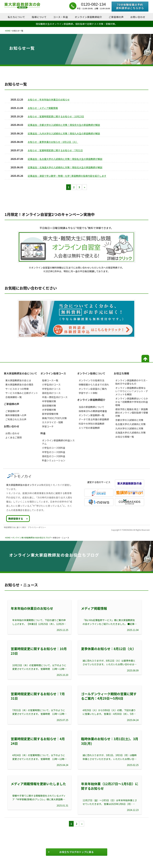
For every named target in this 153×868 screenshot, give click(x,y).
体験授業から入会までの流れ (94, 384)
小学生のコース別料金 (54, 448)
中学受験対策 (49, 401)
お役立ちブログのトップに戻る (71, 852)
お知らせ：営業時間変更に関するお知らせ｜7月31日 (55, 150)
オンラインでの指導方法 (92, 380)
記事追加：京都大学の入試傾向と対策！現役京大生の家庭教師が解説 (64, 125)
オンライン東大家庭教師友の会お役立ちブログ (31, 538)
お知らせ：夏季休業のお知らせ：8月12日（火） (53, 142)
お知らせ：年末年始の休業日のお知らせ (49, 99)
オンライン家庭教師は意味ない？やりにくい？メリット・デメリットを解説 (132, 391)
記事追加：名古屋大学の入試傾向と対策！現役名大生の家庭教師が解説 (65, 159)
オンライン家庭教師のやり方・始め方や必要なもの (132, 382)
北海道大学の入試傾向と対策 (130, 432)
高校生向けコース (51, 393)
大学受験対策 (49, 410)
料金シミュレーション (54, 460)
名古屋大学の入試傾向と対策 (130, 424)
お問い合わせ (12, 433)
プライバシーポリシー (37, 527)
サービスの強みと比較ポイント (22, 393)
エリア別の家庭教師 (89, 428)
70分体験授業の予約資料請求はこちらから (130, 6)
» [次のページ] (85, 187)
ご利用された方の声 (16, 419)
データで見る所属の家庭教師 (94, 419)
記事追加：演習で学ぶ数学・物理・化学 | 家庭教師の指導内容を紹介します (67, 176)
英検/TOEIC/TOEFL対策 (54, 418)
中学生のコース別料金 (54, 452)
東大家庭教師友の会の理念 (19, 384)
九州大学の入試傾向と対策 (129, 428)
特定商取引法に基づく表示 (15, 527)
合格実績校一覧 (14, 397)
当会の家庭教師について (92, 407)
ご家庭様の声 (12, 411)
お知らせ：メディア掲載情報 (43, 108)
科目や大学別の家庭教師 (92, 424)
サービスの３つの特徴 (17, 389)
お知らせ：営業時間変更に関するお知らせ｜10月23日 (56, 116)
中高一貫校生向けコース (55, 397)
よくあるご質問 (14, 437)
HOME (7, 31)
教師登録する (18, 519)
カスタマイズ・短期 (52, 422)
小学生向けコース (51, 384)
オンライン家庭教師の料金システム (58, 442)
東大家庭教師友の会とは (18, 380)
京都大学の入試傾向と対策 (129, 420)
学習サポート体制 (88, 393)
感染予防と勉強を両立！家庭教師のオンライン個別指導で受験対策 (132, 412)
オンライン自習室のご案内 (93, 389)
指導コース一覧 (50, 380)
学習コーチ (48, 426)
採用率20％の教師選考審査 (93, 411)
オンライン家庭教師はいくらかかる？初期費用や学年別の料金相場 (132, 402)
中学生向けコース (51, 389)
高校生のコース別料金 (54, 456)
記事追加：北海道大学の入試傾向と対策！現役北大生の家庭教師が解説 (65, 167)
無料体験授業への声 (16, 415)
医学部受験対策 (50, 414)
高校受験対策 (49, 405)
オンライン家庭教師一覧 (92, 415)
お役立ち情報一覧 (125, 437)
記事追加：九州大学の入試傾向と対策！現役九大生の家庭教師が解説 (64, 133)
